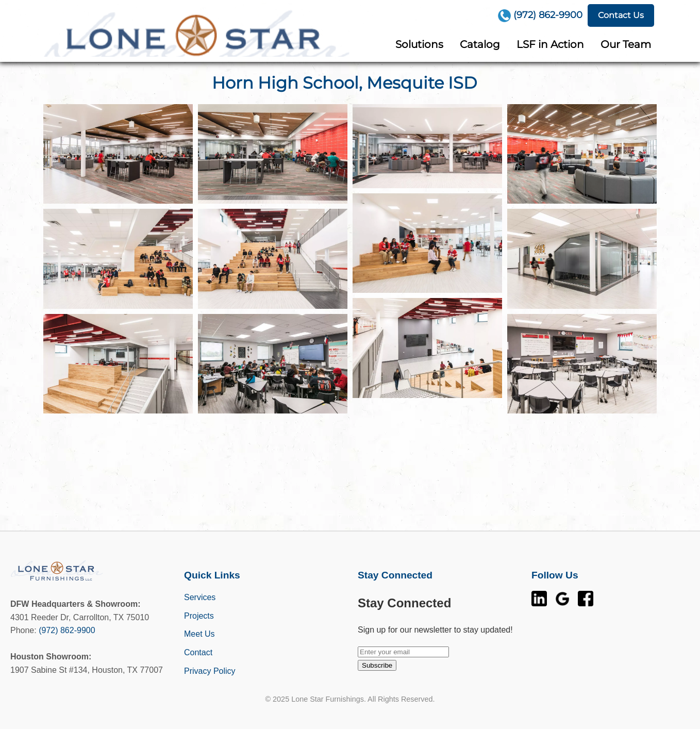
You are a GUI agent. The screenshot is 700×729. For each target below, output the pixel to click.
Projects (199, 616)
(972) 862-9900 (67, 630)
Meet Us (199, 634)
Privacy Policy (210, 671)
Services (200, 597)
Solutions (419, 44)
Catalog (480, 44)
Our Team (626, 44)
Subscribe (377, 665)
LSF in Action (550, 44)
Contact (198, 652)
